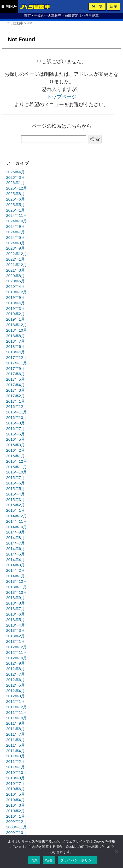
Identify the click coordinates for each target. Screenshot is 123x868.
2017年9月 (16, 369)
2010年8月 (16, 778)
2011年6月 (16, 740)
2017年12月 (17, 358)
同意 (34, 860)
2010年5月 (16, 794)
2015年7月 (16, 478)
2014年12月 (17, 516)
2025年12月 (17, 188)
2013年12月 (17, 581)
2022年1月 (16, 259)
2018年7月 (16, 341)
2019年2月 (16, 314)
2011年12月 (17, 707)
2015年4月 (16, 494)
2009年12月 (17, 822)
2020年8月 (16, 276)
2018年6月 (16, 347)
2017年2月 (16, 396)
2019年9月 (16, 298)
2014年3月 (16, 565)
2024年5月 (16, 238)
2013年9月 (16, 598)
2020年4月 (16, 287)
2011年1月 (16, 767)
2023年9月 (16, 248)
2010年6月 (16, 789)
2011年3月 (16, 756)
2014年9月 (16, 532)
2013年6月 (16, 614)
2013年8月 (16, 603)
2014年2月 (16, 570)
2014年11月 (17, 521)
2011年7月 (16, 734)
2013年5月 (16, 620)
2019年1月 (16, 319)
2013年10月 (17, 592)
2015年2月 (16, 505)
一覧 (97, 6)
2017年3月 (16, 390)
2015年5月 (16, 489)
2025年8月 (16, 194)
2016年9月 (16, 423)
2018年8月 (16, 336)
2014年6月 (16, 549)
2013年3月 (16, 630)
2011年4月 (16, 751)
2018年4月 (16, 352)
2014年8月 (16, 538)
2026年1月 (16, 183)
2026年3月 (16, 177)
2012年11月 (17, 653)
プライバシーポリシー (78, 860)
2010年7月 (16, 784)
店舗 (114, 6)
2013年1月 (16, 641)
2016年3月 (16, 445)
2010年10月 (17, 773)
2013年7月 (16, 609)
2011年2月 (16, 762)
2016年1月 (16, 456)
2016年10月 (17, 418)
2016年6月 (16, 434)
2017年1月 (16, 401)
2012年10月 (17, 658)
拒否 (49, 860)
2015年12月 (17, 461)
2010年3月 (16, 805)
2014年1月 (16, 576)
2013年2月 (16, 636)
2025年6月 (16, 199)
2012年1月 (16, 702)
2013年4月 (16, 625)
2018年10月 (17, 330)
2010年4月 (16, 800)
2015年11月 (17, 467)
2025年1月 (16, 210)
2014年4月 (16, 560)
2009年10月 (17, 833)
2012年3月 (16, 696)
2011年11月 (17, 713)
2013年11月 (17, 587)
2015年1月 (16, 510)
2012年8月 (16, 669)
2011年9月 (16, 723)
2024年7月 (16, 232)
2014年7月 (16, 543)
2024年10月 (17, 221)
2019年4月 (16, 303)
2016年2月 (16, 450)
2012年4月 (16, 691)
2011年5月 (16, 745)
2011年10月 (17, 718)
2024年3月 (16, 243)
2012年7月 (16, 674)
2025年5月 (16, 205)
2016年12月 (17, 407)
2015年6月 (16, 483)
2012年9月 (16, 663)
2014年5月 (16, 554)
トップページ (62, 97)
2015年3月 (16, 500)
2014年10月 (17, 527)
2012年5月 (16, 685)
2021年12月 (17, 265)
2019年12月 (17, 292)
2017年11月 (17, 363)
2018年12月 (17, 325)
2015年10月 (17, 472)
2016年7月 (16, 429)
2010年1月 (16, 816)
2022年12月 (17, 254)
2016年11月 (17, 412)
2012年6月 (16, 680)
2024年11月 (17, 215)
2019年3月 (16, 309)
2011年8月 (16, 729)
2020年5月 (16, 281)
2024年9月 (16, 227)
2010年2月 (16, 811)
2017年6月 (16, 374)
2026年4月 (16, 172)
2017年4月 (16, 385)
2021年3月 (16, 270)
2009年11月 (17, 827)
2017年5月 (16, 379)
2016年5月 (16, 439)
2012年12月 (17, 647)
